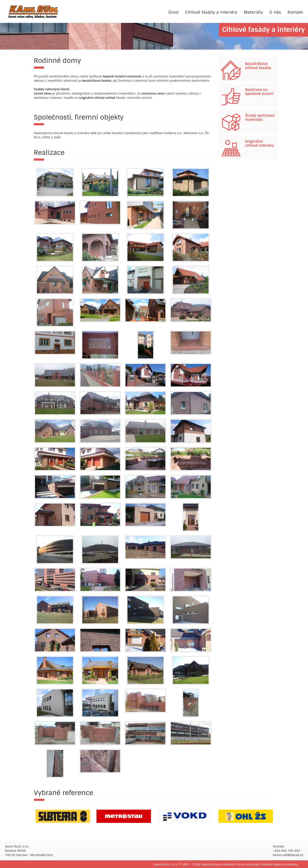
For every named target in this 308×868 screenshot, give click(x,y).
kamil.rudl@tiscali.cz (288, 855)
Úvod (173, 12)
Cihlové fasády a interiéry (211, 12)
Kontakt (295, 12)
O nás (275, 12)
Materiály (253, 12)
